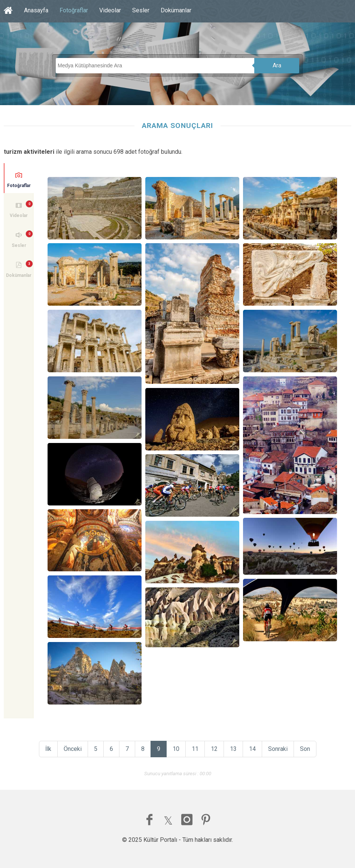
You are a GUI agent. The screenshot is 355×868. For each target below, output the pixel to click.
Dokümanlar (176, 10)
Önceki (73, 749)
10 (176, 749)
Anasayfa (36, 10)
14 (252, 749)
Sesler (141, 10)
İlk (48, 749)
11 (195, 749)
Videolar (110, 10)
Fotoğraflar (74, 10)
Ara (277, 65)
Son (305, 749)
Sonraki (278, 749)
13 (233, 749)
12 (214, 749)
